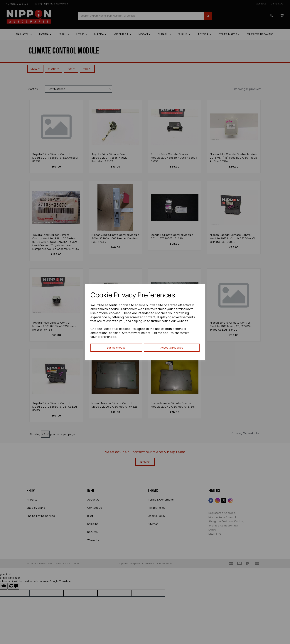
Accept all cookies (172, 348)
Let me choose (116, 348)
